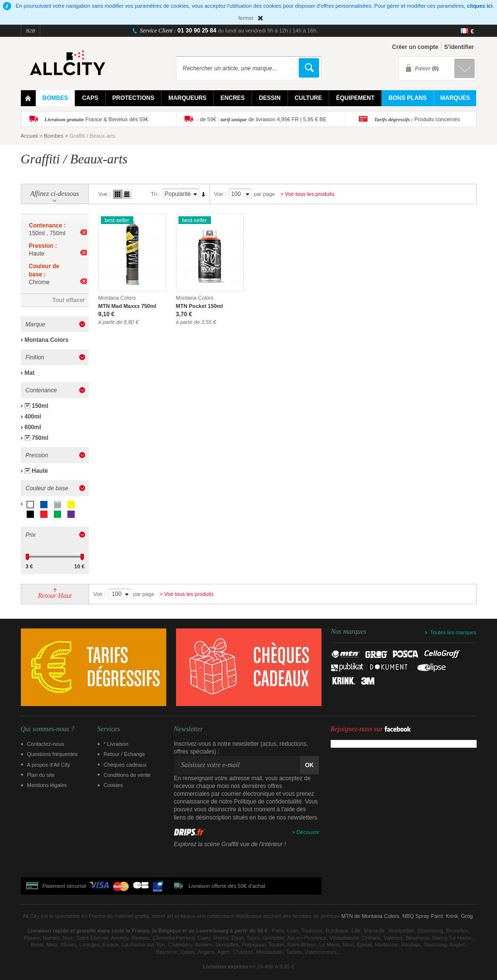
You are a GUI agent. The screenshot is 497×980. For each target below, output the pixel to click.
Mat (30, 373)
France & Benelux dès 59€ (96, 119)
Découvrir (308, 832)
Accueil (29, 136)
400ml (33, 417)
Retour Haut (55, 596)
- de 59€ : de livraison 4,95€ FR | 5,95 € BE (262, 119)
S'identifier (459, 47)
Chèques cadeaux (125, 765)
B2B (31, 31)
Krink (452, 916)
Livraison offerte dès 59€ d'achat (227, 886)
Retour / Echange (125, 754)
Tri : (155, 194)
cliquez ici (480, 6)
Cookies (113, 785)
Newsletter (189, 729)
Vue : (104, 194)
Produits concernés (417, 119)
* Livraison (116, 744)
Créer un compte (415, 47)
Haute (40, 471)
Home (28, 98)
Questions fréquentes (53, 754)
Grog (467, 916)
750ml (40, 438)
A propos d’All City (49, 765)
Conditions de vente (127, 775)
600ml (33, 427)
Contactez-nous (46, 744)
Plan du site (41, 775)
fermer (246, 18)
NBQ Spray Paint (423, 916)
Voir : (220, 194)
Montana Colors (47, 340)
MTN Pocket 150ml (200, 306)
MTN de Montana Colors (370, 916)
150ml (40, 406)
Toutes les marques (453, 632)
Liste (127, 194)
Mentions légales (47, 785)
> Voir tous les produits (307, 194)
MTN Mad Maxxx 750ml (128, 306)
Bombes (54, 136)
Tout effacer (69, 300)
